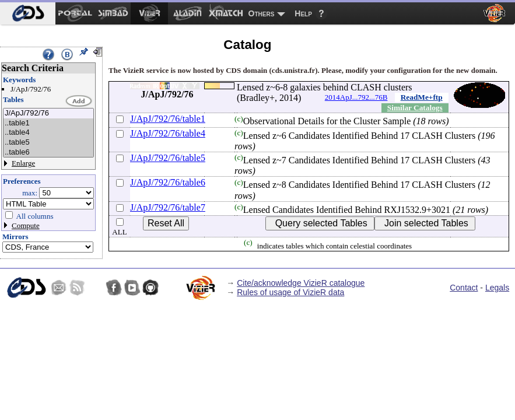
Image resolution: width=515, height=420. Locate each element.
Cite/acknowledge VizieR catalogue (301, 283)
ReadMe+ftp (422, 97)
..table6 (48, 153)
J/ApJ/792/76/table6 (168, 182)
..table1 (48, 123)
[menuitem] (28, 13)
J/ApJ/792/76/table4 (168, 133)
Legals (497, 288)
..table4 (48, 133)
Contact (464, 288)
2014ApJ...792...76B (356, 97)
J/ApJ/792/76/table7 (168, 207)
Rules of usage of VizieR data (290, 292)
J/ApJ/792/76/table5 (168, 158)
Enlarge (23, 163)
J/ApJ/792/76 (48, 113)
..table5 (48, 143)
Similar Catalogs (415, 108)
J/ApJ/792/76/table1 (168, 119)
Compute (26, 225)
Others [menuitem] (262, 13)
